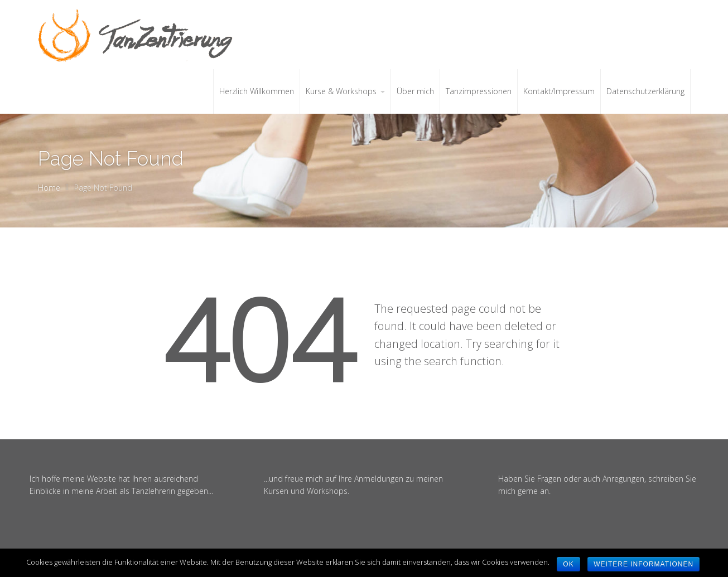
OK (568, 564)
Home (49, 188)
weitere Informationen (643, 564)
